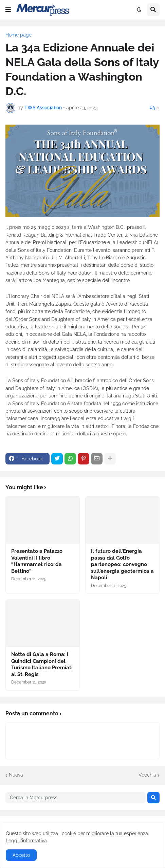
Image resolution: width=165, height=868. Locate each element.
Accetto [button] (21, 855)
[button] (8, 10)
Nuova (16, 775)
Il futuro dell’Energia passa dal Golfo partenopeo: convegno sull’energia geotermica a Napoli (122, 564)
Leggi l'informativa (26, 841)
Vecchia (147, 775)
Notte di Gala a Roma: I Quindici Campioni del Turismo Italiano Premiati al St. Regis (42, 664)
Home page (19, 35)
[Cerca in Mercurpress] (76, 798)
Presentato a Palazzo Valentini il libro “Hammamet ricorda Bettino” (37, 561)
